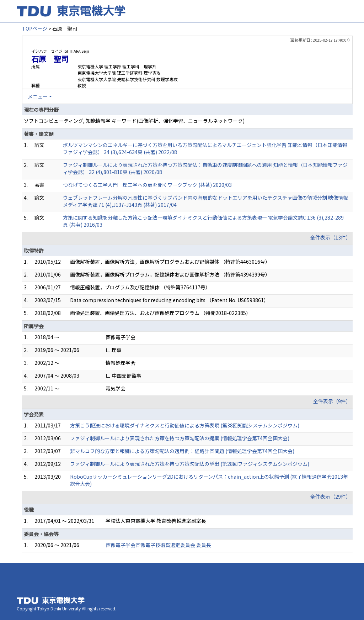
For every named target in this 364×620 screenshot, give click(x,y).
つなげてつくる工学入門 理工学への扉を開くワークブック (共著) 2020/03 (147, 185)
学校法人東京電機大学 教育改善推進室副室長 (156, 521)
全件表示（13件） (331, 237)
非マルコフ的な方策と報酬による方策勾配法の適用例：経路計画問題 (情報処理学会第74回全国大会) (182, 451)
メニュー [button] (38, 96)
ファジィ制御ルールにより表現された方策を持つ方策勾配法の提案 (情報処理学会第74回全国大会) (180, 438)
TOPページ (35, 28)
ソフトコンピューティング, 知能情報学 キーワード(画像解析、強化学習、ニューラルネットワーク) (134, 121)
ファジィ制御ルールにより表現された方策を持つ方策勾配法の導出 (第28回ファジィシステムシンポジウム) (190, 464)
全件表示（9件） (332, 401)
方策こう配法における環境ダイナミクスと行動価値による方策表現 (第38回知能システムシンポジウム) (185, 425)
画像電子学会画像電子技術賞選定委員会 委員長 (158, 545)
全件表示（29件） (331, 496)
